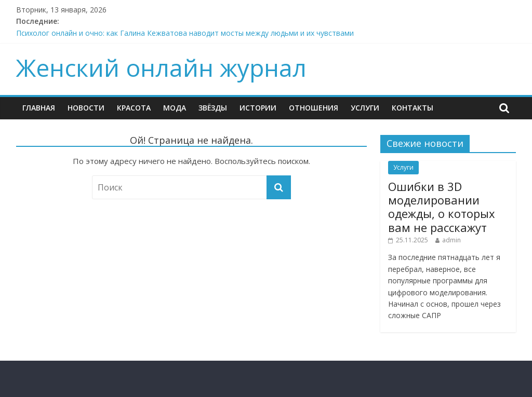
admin (451, 240)
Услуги (365, 108)
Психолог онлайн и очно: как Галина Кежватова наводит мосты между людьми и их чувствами (185, 33)
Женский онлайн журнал (161, 67)
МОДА (175, 108)
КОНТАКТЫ (413, 108)
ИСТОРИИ (258, 108)
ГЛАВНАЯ (39, 108)
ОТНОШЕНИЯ (314, 108)
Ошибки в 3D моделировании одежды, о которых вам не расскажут (442, 207)
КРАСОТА (134, 108)
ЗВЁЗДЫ (213, 108)
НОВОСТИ (86, 108)
